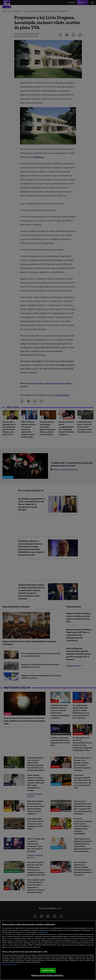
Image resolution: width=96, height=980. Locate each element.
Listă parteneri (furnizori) (10, 964)
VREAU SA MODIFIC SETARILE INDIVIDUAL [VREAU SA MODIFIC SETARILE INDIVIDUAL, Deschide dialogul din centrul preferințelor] (47, 975)
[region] (48, 950)
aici (78, 941)
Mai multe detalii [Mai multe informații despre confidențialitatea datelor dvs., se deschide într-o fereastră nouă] (43, 932)
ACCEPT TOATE (48, 970)
